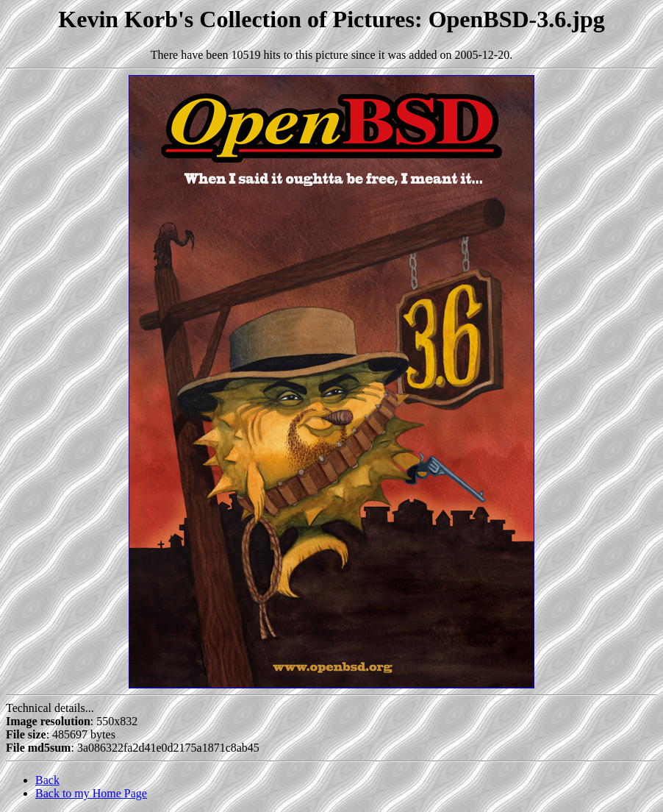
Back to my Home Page (91, 793)
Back (47, 780)
